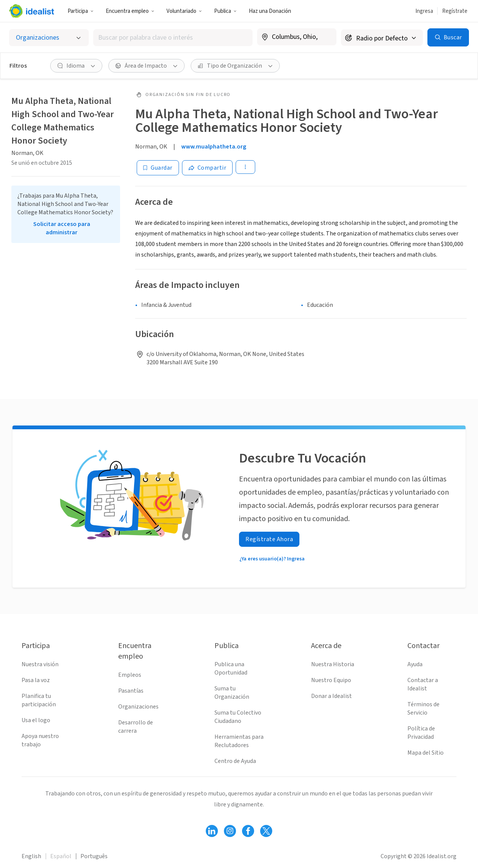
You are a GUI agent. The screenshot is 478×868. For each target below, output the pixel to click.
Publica (225, 11)
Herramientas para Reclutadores (239, 741)
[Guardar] (158, 168)
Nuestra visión (40, 664)
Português (94, 856)
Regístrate (455, 11)
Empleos (130, 675)
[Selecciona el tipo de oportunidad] (49, 38)
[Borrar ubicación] (326, 37)
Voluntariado (184, 11)
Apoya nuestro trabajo (40, 740)
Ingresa (424, 11)
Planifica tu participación (39, 700)
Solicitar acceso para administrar (62, 228)
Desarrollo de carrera (136, 727)
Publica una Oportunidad (231, 668)
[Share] (207, 168)
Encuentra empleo (130, 11)
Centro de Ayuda (235, 761)
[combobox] (173, 38)
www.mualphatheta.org (214, 147)
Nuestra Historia (333, 664)
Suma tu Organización (232, 693)
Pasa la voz (36, 680)
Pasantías (131, 691)
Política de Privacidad (421, 733)
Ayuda (415, 664)
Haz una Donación (270, 11)
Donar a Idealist (332, 696)
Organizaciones (138, 707)
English (31, 856)
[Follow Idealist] (212, 831)
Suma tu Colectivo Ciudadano (238, 717)
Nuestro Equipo (331, 680)
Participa (81, 11)
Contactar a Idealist (423, 684)
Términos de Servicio (423, 709)
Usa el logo (36, 720)
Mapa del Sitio (426, 753)
